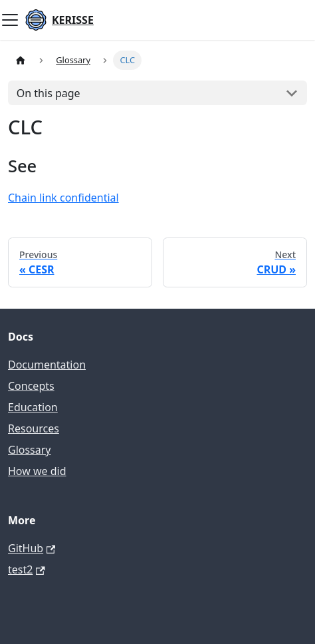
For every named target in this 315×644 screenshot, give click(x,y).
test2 (27, 569)
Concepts (31, 386)
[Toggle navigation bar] (10, 20)
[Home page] (21, 60)
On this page (49, 93)
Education (33, 407)
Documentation (47, 365)
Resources (34, 428)
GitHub (32, 548)
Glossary (30, 450)
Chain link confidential (63, 198)
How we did (37, 471)
